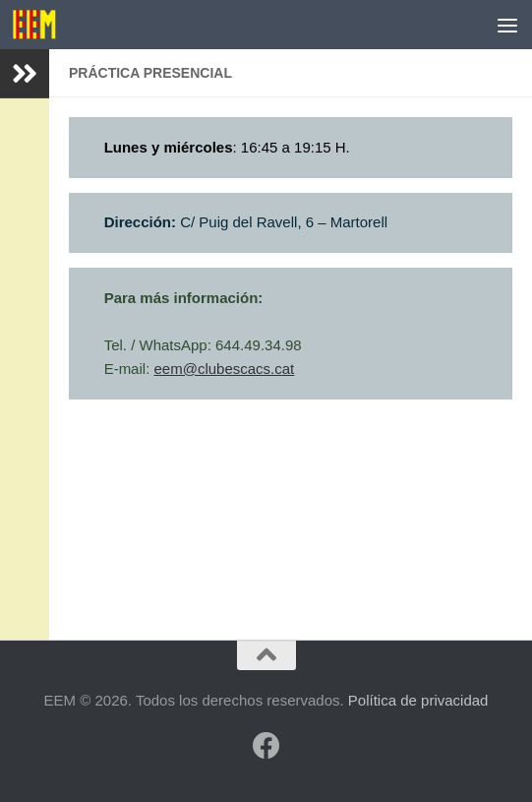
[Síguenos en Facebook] (266, 746)
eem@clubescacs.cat (224, 369)
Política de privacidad (418, 700)
